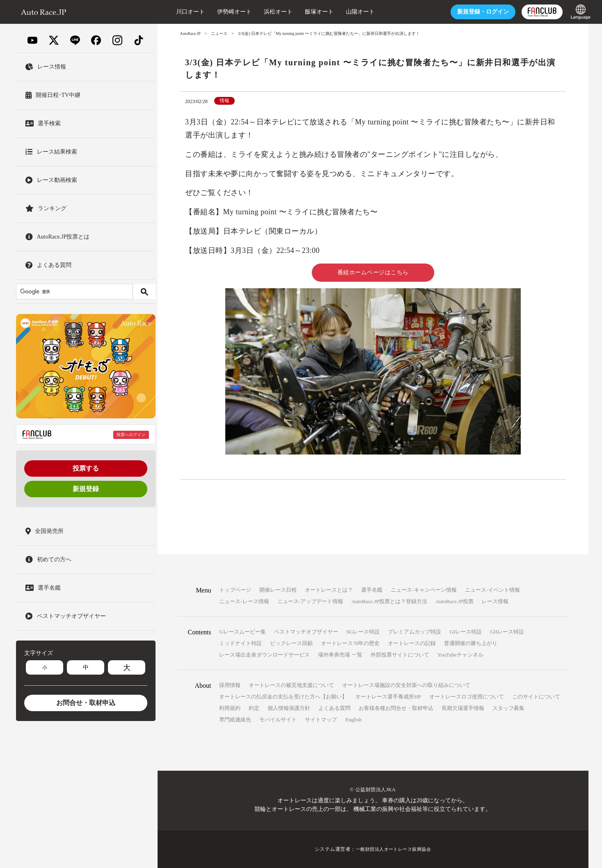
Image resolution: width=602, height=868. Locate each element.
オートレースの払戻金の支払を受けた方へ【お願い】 (283, 697)
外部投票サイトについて (400, 655)
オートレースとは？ (329, 590)
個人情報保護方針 (289, 708)
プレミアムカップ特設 (414, 632)
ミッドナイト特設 (240, 643)
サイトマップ (321, 720)
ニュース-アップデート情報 (310, 601)
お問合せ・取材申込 (86, 703)
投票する (86, 468)
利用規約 (230, 708)
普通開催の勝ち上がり (471, 643)
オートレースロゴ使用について (467, 697)
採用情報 (230, 685)
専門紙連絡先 (235, 720)
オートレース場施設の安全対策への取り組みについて (406, 685)
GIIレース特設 (507, 632)
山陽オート (350, 12)
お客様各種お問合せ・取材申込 (396, 708)
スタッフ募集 (508, 708)
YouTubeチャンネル (460, 655)
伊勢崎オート (224, 12)
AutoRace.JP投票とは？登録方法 (389, 601)
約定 (254, 708)
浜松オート (268, 12)
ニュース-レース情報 (244, 601)
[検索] (73, 292)
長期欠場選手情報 (463, 708)
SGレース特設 (363, 632)
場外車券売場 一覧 (340, 655)
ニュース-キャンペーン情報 (423, 590)
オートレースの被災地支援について (291, 685)
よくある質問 (334, 708)
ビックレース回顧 (291, 643)
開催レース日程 (278, 590)
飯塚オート (309, 12)
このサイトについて (536, 697)
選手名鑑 (372, 590)
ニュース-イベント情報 (492, 590)
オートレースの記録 (412, 643)
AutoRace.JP (191, 33)
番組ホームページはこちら (373, 272)
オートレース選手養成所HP (388, 697)
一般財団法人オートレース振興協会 (394, 849)
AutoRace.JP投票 (455, 601)
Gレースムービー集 (242, 632)
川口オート (180, 12)
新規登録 (86, 489)
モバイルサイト (278, 720)
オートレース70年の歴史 (350, 643)
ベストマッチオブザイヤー (306, 632)
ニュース (220, 33)
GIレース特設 (466, 632)
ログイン (473, 12)
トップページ (235, 590)
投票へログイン (131, 435)
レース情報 (495, 601)
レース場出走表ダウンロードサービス (264, 655)
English (353, 720)
